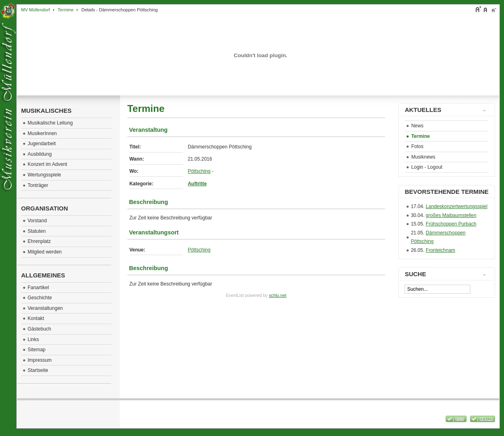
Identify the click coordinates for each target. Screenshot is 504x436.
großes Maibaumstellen (451, 215)
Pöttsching (199, 171)
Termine (66, 10)
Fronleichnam (440, 250)
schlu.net (278, 295)
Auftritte (197, 184)
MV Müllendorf (36, 10)
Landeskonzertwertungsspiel (457, 206)
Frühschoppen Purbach (451, 224)
